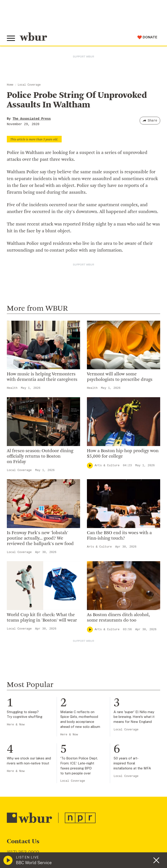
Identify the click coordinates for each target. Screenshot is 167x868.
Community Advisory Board (32, 586)
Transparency (20, 593)
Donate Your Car (22, 680)
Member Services (23, 666)
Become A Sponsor (24, 695)
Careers (14, 601)
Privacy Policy (87, 848)
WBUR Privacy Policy (57, 836)
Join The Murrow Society (29, 688)
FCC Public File (133, 836)
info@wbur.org (22, 502)
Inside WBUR (19, 564)
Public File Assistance (52, 841)
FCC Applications (107, 836)
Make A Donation (23, 651)
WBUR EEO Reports (20, 841)
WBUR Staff (18, 608)
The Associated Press (32, 119)
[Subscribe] (154, 793)
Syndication (83, 836)
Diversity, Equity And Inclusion (34, 571)
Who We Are (18, 557)
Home (10, 85)
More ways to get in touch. (35, 529)
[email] (83, 793)
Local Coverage (29, 85)
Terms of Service (113, 848)
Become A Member (24, 673)
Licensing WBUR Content (30, 623)
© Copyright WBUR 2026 (23, 836)
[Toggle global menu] (11, 38)
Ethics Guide (18, 615)
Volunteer (16, 658)
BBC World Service (34, 863)
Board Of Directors (24, 579)
